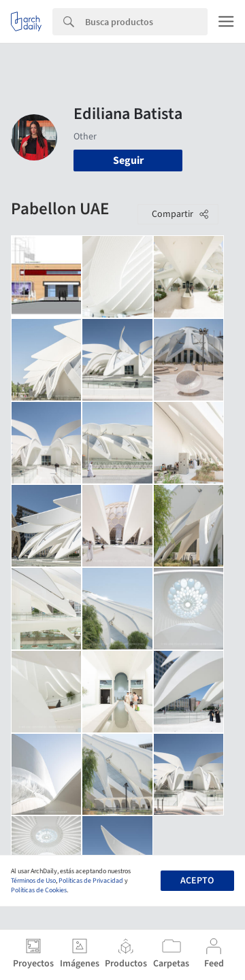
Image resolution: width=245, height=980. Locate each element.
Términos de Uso (33, 881)
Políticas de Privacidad (91, 881)
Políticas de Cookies (39, 890)
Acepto (197, 881)
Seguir (128, 160)
